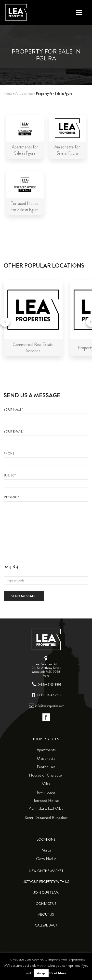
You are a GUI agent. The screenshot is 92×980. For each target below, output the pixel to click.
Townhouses (46, 792)
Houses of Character (46, 775)
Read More (58, 973)
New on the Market (46, 871)
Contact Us (46, 904)
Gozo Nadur (46, 859)
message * (46, 525)
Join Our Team (46, 893)
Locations (46, 840)
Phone (46, 459)
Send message (24, 596)
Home (8, 94)
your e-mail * (46, 437)
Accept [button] (41, 973)
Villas (46, 784)
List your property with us (46, 882)
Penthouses (46, 767)
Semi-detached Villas (46, 809)
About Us (46, 915)
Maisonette (46, 758)
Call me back (46, 925)
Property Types (46, 739)
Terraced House (46, 800)
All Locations (24, 94)
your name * (46, 415)
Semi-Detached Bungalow (46, 817)
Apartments (46, 750)
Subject (46, 481)
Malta (46, 850)
